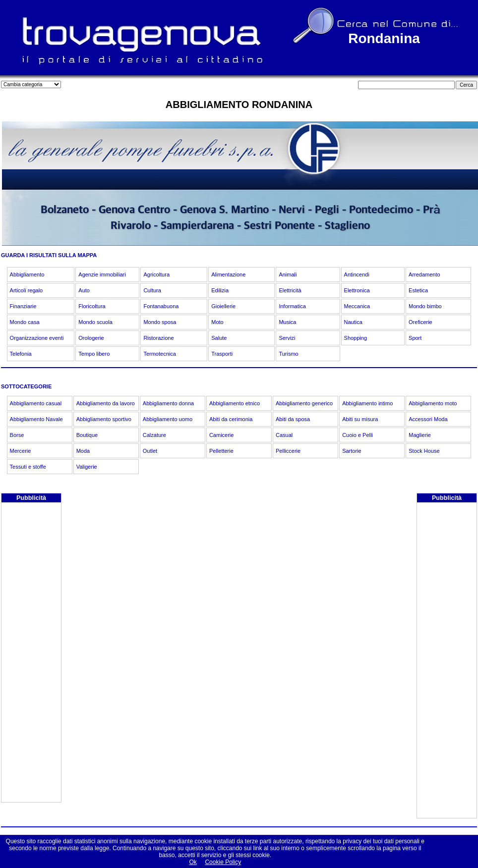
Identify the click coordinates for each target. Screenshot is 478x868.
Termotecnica (159, 354)
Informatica (292, 306)
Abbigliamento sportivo (104, 419)
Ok (193, 862)
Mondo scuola (95, 322)
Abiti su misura (360, 419)
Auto (84, 290)
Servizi (287, 338)
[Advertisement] (31, 653)
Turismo (288, 354)
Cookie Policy (223, 862)
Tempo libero (94, 354)
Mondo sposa (160, 322)
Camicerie (222, 435)
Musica (287, 322)
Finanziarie (23, 306)
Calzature (154, 435)
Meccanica (357, 306)
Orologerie (91, 338)
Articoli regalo (27, 290)
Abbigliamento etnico (235, 403)
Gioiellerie (223, 306)
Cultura (152, 290)
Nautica (353, 322)
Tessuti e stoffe (28, 467)
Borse (17, 435)
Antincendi (357, 274)
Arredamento (424, 274)
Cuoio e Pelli (358, 435)
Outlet (150, 451)
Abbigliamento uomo (168, 419)
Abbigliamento (27, 274)
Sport (415, 338)
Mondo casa (25, 322)
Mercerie (21, 451)
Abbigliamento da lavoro (106, 403)
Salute (219, 338)
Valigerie (87, 467)
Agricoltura (156, 274)
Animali (288, 274)
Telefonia (21, 354)
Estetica (418, 290)
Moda (83, 451)
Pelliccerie (288, 451)
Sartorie (352, 451)
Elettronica (357, 290)
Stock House (424, 451)
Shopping (356, 338)
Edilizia (220, 290)
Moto (217, 322)
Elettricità (290, 290)
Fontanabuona (161, 306)
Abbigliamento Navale (36, 419)
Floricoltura (92, 306)
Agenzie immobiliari (102, 274)
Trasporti (222, 354)
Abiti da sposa (293, 419)
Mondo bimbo (425, 306)
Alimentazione (228, 274)
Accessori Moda (428, 419)
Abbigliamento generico (304, 403)
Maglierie (420, 435)
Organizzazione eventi (37, 338)
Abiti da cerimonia (231, 419)
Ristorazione (158, 338)
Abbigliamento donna (168, 403)
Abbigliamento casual (36, 403)
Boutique (87, 435)
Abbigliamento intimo (367, 403)
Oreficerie (420, 322)
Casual (284, 435)
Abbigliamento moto (433, 403)
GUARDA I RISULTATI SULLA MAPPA (49, 255)
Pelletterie (221, 451)
